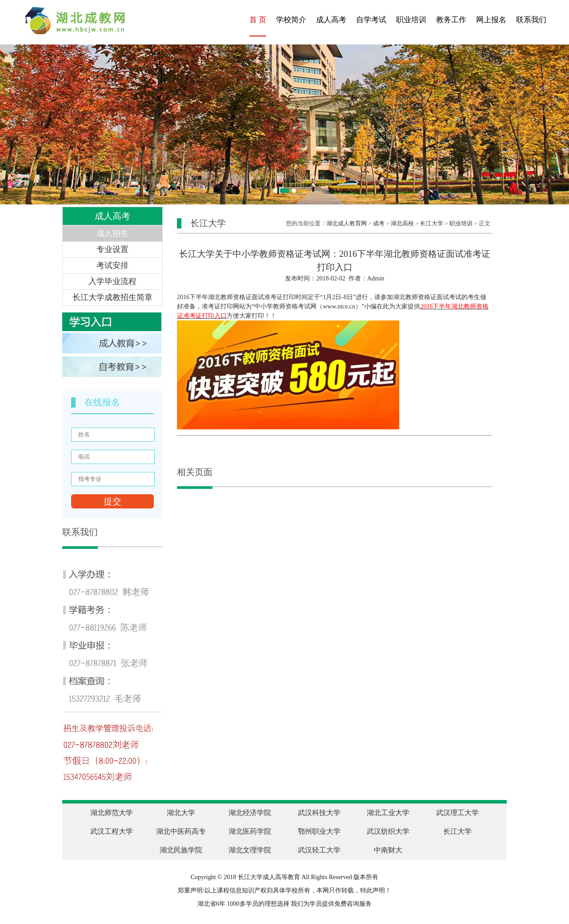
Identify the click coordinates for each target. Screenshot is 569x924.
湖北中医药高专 (181, 831)
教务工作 (451, 20)
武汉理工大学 (457, 813)
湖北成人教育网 (347, 223)
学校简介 (291, 20)
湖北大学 (181, 813)
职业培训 (411, 20)
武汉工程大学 (112, 831)
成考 (379, 223)
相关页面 (195, 472)
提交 (112, 501)
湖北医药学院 (250, 831)
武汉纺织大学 (388, 831)
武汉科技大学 (319, 813)
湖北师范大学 (112, 813)
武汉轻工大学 (319, 850)
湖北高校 (402, 223)
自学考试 (371, 20)
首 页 (258, 20)
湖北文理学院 (250, 850)
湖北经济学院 (250, 813)
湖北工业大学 (388, 813)
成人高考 (331, 20)
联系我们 (531, 20)
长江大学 (432, 223)
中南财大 (388, 850)
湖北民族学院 (181, 850)
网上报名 (491, 20)
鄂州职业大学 (319, 831)
